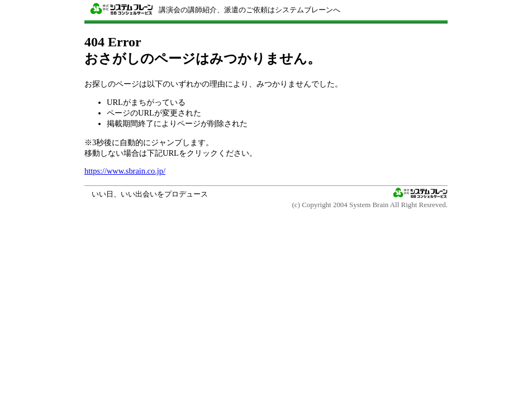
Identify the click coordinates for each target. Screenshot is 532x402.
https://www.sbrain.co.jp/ (125, 171)
